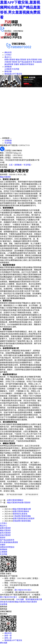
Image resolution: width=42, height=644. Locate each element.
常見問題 (16, 69)
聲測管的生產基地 (20, 514)
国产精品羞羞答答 (25, 62)
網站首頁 (8, 52)
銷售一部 (8, 636)
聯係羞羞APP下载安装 (13, 74)
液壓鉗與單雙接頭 (27, 64)
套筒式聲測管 (32, 60)
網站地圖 (4, 643)
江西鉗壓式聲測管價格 (22, 516)
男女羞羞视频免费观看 (9, 542)
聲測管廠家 (30, 599)
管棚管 (17, 64)
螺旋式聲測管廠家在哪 (22, 509)
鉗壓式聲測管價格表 (21, 511)
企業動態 (8, 69)
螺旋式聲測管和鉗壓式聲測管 (19, 503)
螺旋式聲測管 (21, 60)
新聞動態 (8, 67)
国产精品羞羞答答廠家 (15, 494)
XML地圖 (20, 599)
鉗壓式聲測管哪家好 (15, 500)
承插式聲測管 (5, 535)
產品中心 (8, 57)
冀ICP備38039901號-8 (23, 590)
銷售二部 (8, 638)
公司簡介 (8, 55)
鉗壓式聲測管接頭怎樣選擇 (24, 519)
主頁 (11, 165)
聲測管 (15, 62)
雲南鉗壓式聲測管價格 (22, 521)
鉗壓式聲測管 (10, 60)
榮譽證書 (8, 71)
